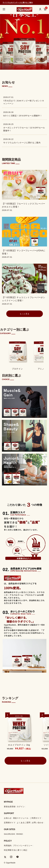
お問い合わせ (38, 823)
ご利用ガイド (36, 818)
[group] (24, 35)
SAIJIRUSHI (9, 834)
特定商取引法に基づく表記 (16, 850)
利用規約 (8, 846)
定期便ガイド (10, 823)
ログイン (21, 807)
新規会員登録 (10, 807)
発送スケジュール (21, 818)
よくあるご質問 (24, 823)
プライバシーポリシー (23, 846)
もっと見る (25, 314)
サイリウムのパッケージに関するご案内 (18, 2)
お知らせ (8, 818)
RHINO (20, 834)
